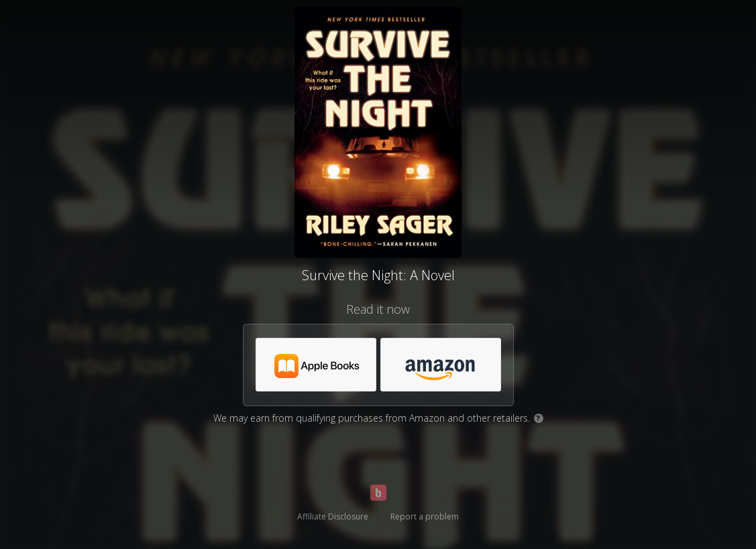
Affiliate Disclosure (333, 516)
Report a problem (425, 516)
